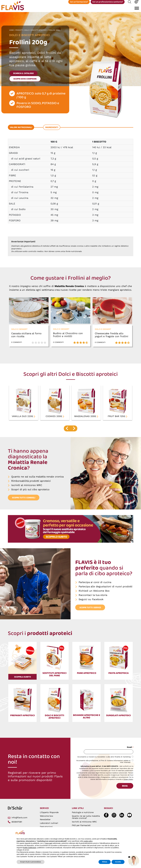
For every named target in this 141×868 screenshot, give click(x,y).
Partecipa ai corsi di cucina (95, 585)
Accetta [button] (118, 862)
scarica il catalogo (23, 76)
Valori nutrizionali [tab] (21, 130)
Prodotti (19, 33)
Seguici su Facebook (91, 602)
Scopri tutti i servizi (90, 610)
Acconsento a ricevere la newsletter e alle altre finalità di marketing (104, 757)
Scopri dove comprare (25, 81)
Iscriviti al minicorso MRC (27, 488)
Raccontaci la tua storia (93, 598)
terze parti (49, 843)
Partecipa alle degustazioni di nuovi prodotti (105, 589)
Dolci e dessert (19, 332)
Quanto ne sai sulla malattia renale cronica (37, 479)
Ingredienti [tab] (52, 130)
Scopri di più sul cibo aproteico (30, 492)
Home (12, 33)
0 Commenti (17, 345)
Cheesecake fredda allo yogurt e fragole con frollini (112, 337)
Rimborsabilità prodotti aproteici (31, 483)
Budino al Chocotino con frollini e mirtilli (68, 337)
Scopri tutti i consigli (24, 500)
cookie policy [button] (88, 841)
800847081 (15, 822)
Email (130, 747)
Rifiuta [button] (105, 862)
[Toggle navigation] (137, 10)
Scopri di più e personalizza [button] (31, 862)
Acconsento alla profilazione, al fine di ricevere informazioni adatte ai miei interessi (103, 761)
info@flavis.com (18, 818)
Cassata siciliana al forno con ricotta (26, 337)
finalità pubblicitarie (30, 848)
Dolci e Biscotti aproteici (36, 33)
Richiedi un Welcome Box (94, 593)
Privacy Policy (128, 779)
